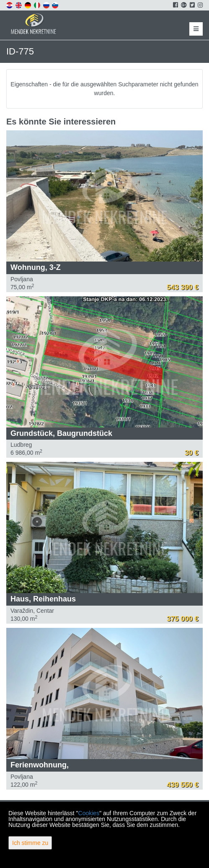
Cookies (89, 813)
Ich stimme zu (30, 843)
